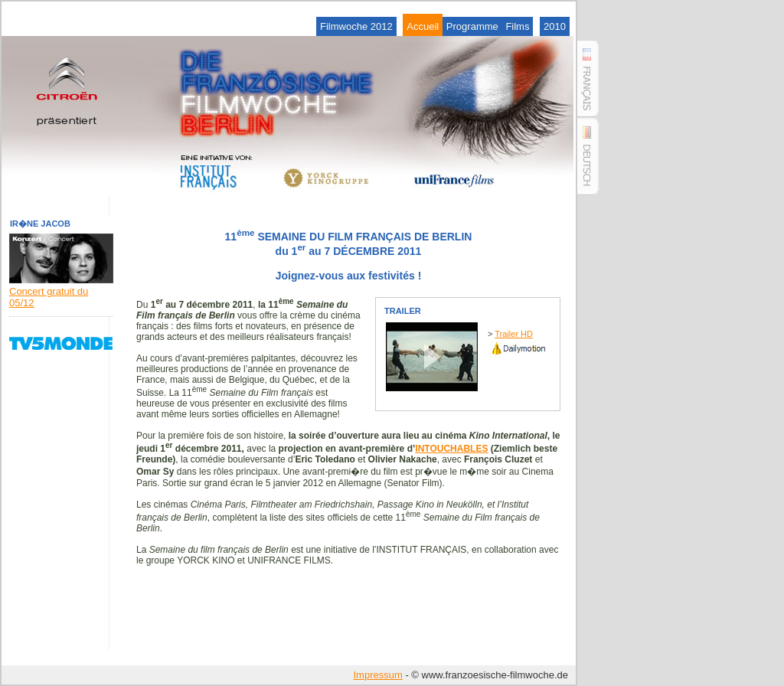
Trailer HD (514, 334)
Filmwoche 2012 (356, 26)
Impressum (377, 675)
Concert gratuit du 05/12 (61, 291)
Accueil (423, 26)
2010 (555, 26)
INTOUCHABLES (451, 449)
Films (517, 26)
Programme (472, 26)
